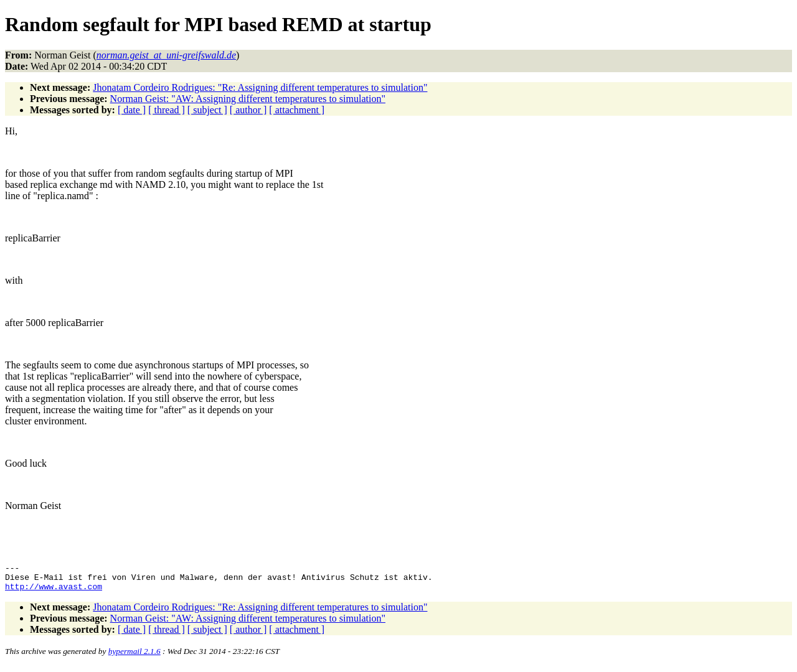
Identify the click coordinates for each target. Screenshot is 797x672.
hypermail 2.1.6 (134, 657)
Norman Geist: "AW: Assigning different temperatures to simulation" (248, 99)
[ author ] (248, 110)
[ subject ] (207, 110)
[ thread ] (167, 110)
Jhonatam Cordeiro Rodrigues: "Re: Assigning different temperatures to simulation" (260, 87)
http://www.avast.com (54, 592)
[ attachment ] (297, 110)
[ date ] (132, 110)
